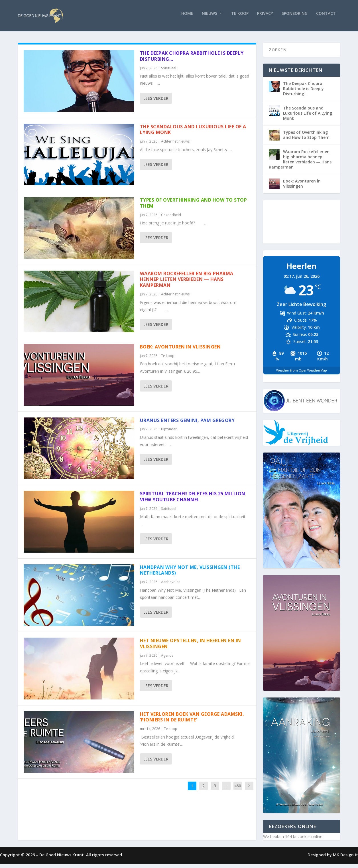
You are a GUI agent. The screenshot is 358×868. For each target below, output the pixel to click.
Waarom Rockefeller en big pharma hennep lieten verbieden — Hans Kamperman (187, 283)
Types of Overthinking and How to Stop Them (194, 207)
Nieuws (209, 18)
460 (238, 790)
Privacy (265, 18)
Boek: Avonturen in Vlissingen (180, 351)
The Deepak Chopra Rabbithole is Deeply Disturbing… (192, 60)
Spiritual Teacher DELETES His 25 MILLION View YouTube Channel (193, 501)
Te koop (240, 18)
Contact (326, 18)
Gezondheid (171, 219)
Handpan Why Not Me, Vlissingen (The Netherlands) (190, 574)
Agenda (167, 659)
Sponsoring (295, 18)
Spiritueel (169, 72)
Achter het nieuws (175, 145)
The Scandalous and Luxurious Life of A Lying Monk (193, 134)
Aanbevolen (171, 586)
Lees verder (156, 102)
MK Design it (345, 859)
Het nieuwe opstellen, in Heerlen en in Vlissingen (191, 647)
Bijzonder (169, 433)
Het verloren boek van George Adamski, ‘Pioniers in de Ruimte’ (192, 721)
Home (187, 18)
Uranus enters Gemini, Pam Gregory (187, 424)
